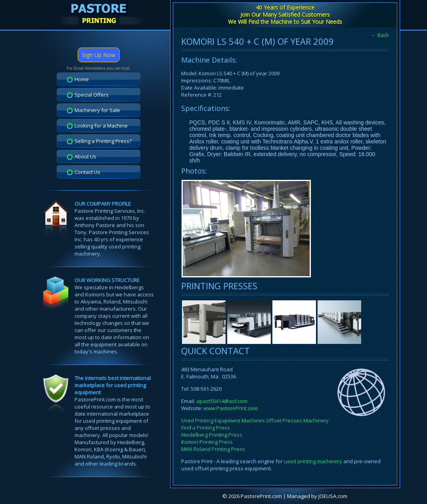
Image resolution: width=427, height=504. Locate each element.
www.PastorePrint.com (231, 408)
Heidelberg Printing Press (212, 435)
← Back (380, 35)
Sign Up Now (99, 55)
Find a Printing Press (206, 428)
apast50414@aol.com (222, 401)
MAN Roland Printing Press (213, 449)
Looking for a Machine (101, 126)
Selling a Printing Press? (103, 141)
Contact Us (87, 172)
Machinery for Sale (97, 110)
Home (82, 79)
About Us (85, 157)
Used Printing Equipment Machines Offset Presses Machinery (255, 420)
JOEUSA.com (333, 496)
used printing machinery (313, 461)
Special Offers (92, 95)
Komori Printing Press (207, 442)
